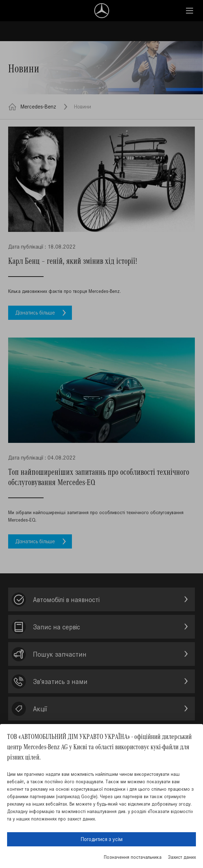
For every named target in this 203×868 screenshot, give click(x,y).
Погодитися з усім (101, 839)
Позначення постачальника (133, 857)
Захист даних (182, 857)
